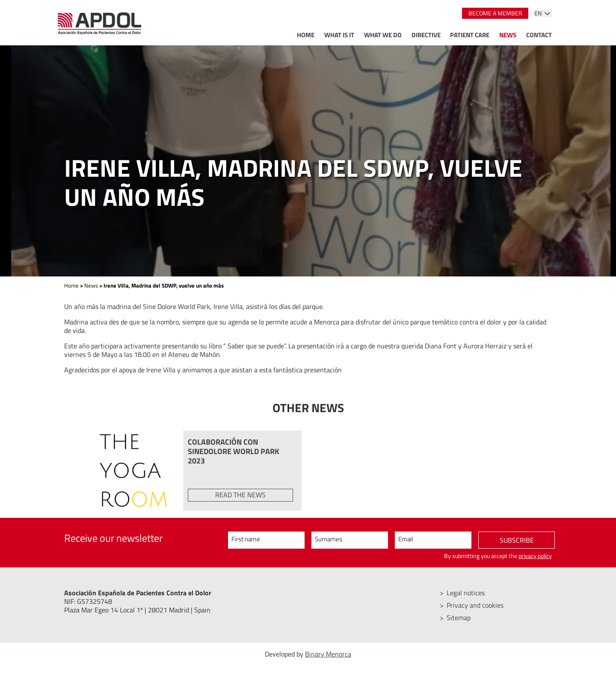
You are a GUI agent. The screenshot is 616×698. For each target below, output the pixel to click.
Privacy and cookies (475, 605)
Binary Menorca (328, 653)
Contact (539, 35)
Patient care (470, 35)
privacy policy (535, 556)
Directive (426, 35)
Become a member (495, 13)
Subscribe (517, 541)
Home (306, 35)
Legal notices (466, 593)
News (508, 35)
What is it (339, 35)
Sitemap (459, 617)
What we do (383, 35)
